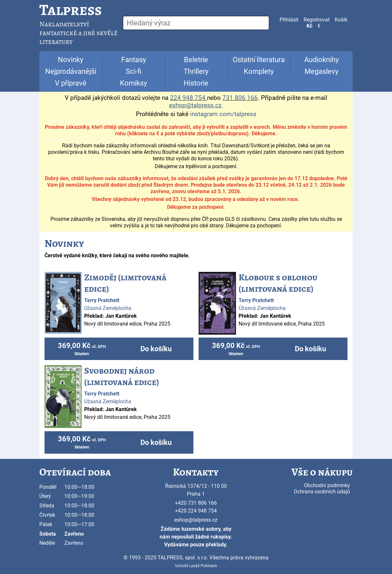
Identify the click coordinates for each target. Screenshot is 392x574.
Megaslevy (321, 71)
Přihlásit (289, 20)
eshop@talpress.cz (196, 520)
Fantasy (134, 60)
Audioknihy (321, 60)
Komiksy (133, 83)
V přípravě (71, 83)
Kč (309, 26)
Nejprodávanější (71, 71)
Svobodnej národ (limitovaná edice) (122, 376)
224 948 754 (188, 98)
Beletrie (196, 60)
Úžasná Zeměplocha (108, 308)
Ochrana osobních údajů (322, 492)
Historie (196, 83)
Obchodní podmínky (327, 485)
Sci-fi (134, 71)
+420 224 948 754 (196, 511)
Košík (341, 20)
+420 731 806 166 (196, 503)
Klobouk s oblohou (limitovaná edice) (278, 283)
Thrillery (196, 71)
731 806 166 (240, 98)
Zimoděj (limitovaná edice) (125, 283)
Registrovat (317, 20)
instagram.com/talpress (223, 114)
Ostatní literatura (259, 60)
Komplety (259, 71)
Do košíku (156, 349)
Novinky (71, 60)
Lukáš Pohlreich (203, 566)
